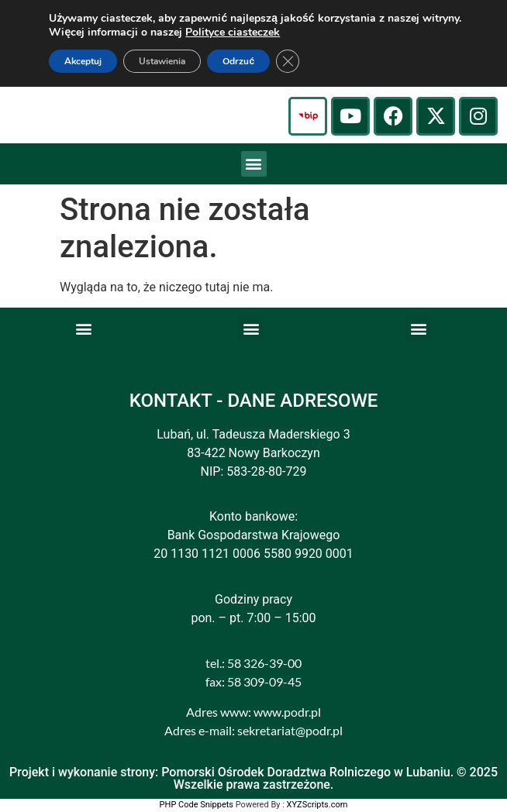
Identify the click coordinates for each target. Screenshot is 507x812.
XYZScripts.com (317, 805)
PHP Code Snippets (197, 805)
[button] (254, 164)
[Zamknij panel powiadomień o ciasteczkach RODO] (288, 61)
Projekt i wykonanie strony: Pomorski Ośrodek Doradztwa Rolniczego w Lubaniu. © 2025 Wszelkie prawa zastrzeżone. (253, 778)
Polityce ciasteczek (233, 32)
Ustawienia (162, 61)
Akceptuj (83, 61)
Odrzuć (238, 61)
